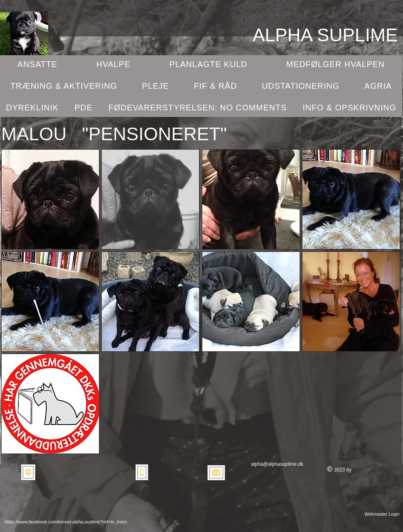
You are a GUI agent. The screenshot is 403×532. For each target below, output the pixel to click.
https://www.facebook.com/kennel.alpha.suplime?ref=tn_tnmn (66, 522)
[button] (50, 199)
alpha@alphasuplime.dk (277, 464)
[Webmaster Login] (382, 514)
